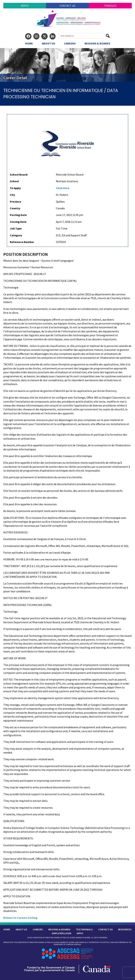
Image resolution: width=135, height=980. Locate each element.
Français (110, 6)
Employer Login (62, 933)
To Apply (15, 188)
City (12, 195)
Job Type (16, 228)
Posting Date (18, 215)
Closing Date (18, 222)
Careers (70, 43)
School (14, 181)
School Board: (19, 175)
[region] (67, 65)
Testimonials (84, 929)
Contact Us (67, 6)
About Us (48, 43)
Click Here (63, 188)
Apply (25, 6)
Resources (125, 929)
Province (15, 202)
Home (29, 43)
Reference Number (22, 242)
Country (15, 208)
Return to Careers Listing (20, 918)
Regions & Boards (97, 43)
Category (16, 235)
